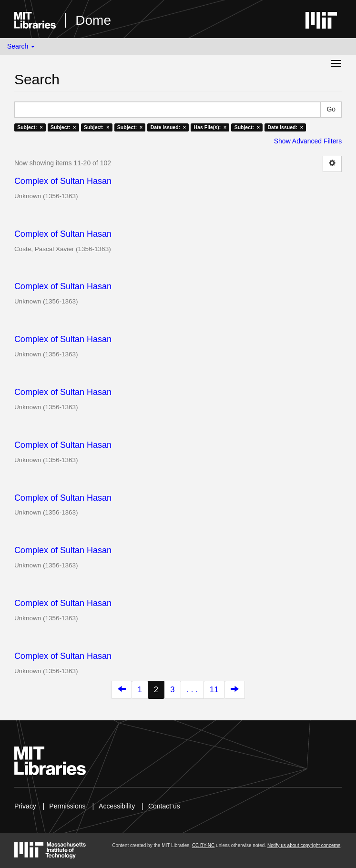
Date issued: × (168, 127)
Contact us (164, 806)
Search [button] (21, 46)
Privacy (25, 806)
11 (214, 690)
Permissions (67, 806)
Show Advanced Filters (308, 141)
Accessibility (117, 806)
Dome (93, 20)
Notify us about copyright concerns (304, 845)
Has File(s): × (210, 127)
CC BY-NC (203, 845)
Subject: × (30, 127)
